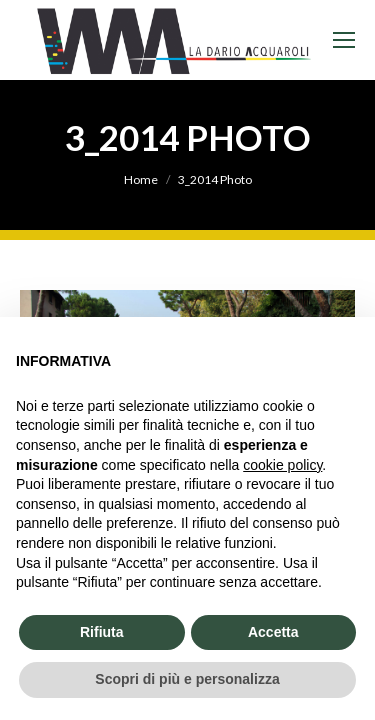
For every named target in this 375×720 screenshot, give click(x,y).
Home (141, 179)
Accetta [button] (273, 632)
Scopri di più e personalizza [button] (187, 679)
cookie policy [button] (282, 465)
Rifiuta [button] (102, 632)
